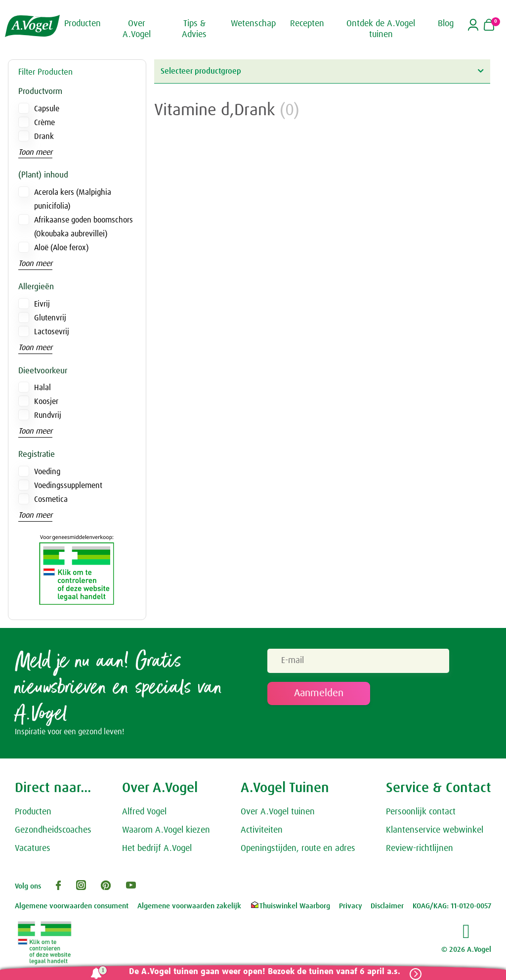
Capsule (47, 109)
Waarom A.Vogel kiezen (166, 831)
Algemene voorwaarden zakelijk (189, 907)
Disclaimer (387, 907)
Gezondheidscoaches (53, 831)
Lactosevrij (52, 332)
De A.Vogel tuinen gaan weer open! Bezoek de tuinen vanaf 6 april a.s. (263, 972)
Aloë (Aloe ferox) (61, 248)
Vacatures (33, 849)
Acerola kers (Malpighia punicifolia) (73, 199)
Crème (44, 123)
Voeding (47, 472)
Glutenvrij (50, 318)
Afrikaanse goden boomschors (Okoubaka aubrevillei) (84, 227)
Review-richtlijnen (420, 849)
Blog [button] (446, 24)
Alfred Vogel (144, 813)
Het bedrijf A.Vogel (157, 849)
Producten (33, 813)
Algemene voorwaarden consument (72, 907)
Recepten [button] (307, 24)
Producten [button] (83, 24)
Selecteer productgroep (322, 71)
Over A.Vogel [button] (137, 29)
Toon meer (35, 152)
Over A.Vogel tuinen (278, 813)
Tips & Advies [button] (194, 29)
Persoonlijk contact (421, 813)
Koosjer (46, 401)
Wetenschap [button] (253, 24)
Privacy (351, 907)
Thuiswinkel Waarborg (290, 907)
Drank (44, 136)
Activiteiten (262, 831)
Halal (42, 388)
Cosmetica (51, 499)
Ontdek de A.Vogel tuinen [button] (381, 29)
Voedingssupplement (68, 486)
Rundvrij (48, 415)
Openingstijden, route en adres (298, 849)
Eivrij (42, 304)
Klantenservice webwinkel (435, 831)
